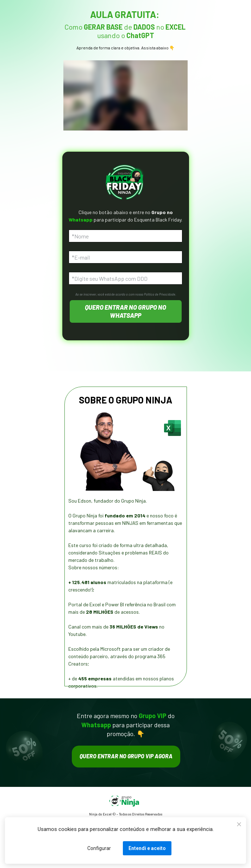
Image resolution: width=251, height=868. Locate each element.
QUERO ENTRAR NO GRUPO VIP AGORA (126, 756)
